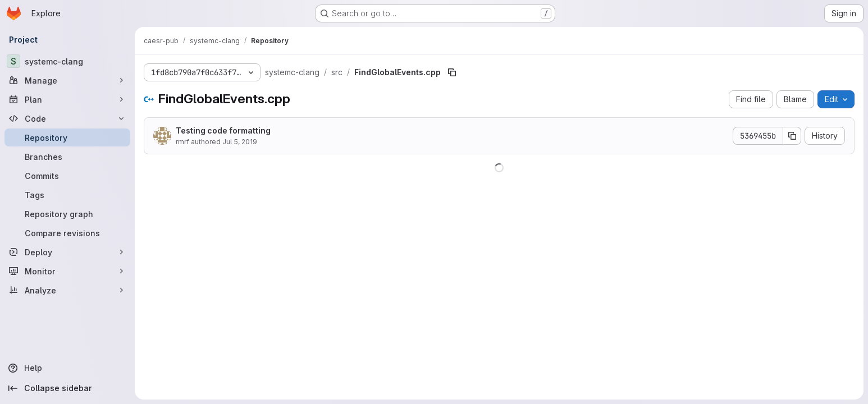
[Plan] (67, 99)
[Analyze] (67, 290)
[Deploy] (67, 252)
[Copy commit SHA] (792, 136)
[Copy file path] (452, 72)
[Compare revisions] (67, 233)
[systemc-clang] (67, 61)
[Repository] (67, 137)
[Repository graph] (67, 214)
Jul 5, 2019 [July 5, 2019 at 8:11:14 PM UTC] (240, 142)
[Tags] (67, 195)
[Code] (67, 118)
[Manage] (67, 80)
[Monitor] (67, 271)
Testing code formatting (223, 130)
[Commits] (67, 176)
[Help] (67, 368)
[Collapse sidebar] (67, 388)
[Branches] (67, 157)
